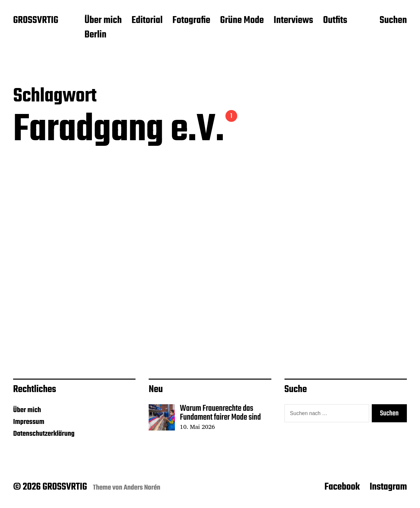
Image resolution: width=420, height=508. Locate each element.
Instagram (388, 487)
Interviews (293, 21)
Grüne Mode (242, 21)
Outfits (335, 21)
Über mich (103, 21)
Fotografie (191, 21)
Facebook (342, 487)
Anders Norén (142, 488)
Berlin (95, 35)
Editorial (147, 21)
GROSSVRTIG (36, 21)
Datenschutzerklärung (44, 434)
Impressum (29, 422)
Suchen (393, 21)
